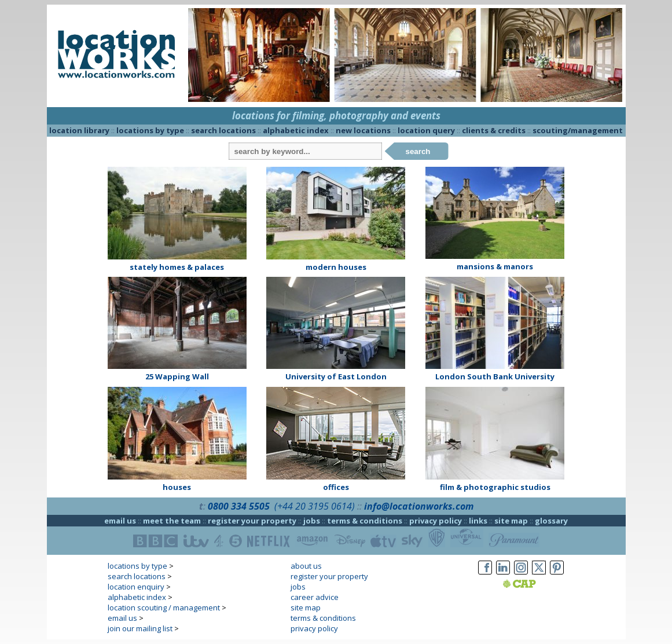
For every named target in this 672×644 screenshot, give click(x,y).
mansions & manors (495, 266)
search (418, 151)
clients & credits (494, 130)
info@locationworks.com (419, 506)
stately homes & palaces (177, 267)
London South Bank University (495, 376)
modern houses (336, 267)
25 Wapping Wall (177, 376)
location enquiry (136, 587)
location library (79, 130)
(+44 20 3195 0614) (315, 506)
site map (511, 521)
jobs (312, 521)
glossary (551, 521)
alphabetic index (296, 130)
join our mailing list (140, 628)
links (478, 521)
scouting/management (578, 130)
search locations (223, 130)
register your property (252, 521)
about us (306, 566)
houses (177, 487)
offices (336, 487)
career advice (315, 597)
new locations (363, 130)
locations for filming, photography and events (336, 116)
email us (120, 521)
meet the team (172, 521)
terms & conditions (365, 521)
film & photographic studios (495, 487)
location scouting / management (164, 608)
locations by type (150, 130)
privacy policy (436, 521)
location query (426, 130)
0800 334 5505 (239, 506)
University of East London (336, 376)
